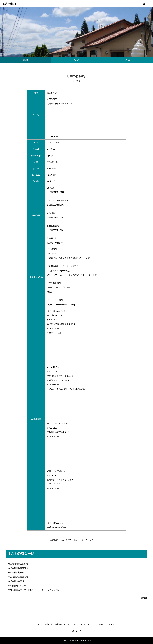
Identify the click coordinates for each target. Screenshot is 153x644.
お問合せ (67, 624)
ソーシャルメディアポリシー (104, 624)
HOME (40, 624)
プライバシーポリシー (82, 624)
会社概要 (26, 60)
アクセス (77, 60)
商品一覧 (49, 624)
